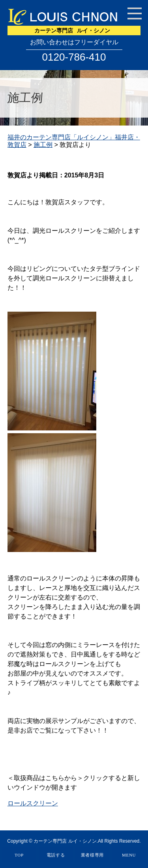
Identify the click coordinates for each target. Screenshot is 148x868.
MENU (129, 855)
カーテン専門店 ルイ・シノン (65, 841)
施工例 (43, 145)
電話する (56, 855)
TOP (19, 855)
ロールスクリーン (33, 803)
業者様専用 (93, 855)
